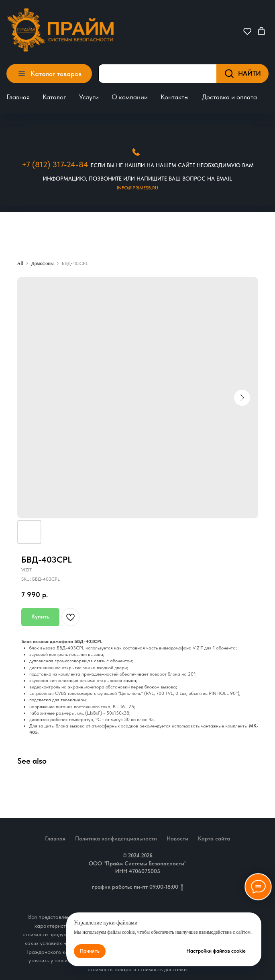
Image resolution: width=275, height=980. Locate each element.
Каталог (54, 97)
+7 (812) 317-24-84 (55, 164)
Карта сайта (214, 838)
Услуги (89, 97)
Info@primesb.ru (137, 188)
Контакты (175, 97)
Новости (177, 838)
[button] (247, 31)
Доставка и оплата (229, 97)
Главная (18, 97)
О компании (130, 97)
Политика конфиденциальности (116, 838)
